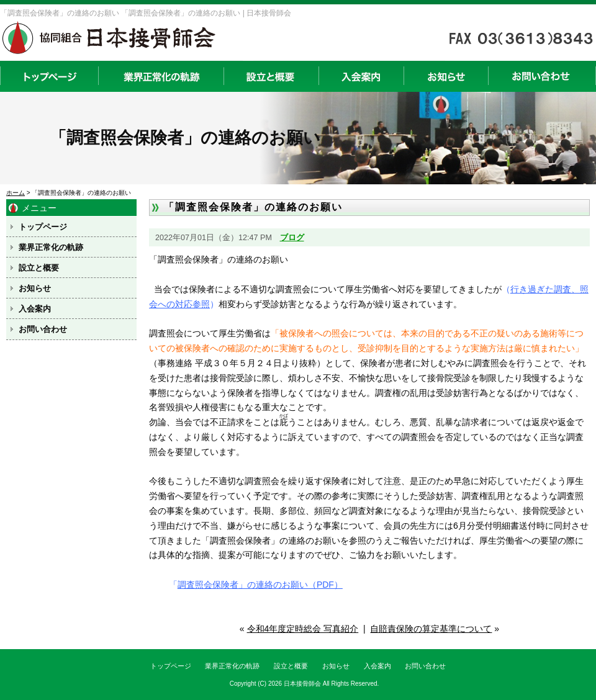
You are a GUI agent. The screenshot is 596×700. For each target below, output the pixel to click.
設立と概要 (271, 76)
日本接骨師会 (302, 684)
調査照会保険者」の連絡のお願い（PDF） (260, 585)
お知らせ (446, 76)
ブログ (292, 238)
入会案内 (361, 76)
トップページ (49, 76)
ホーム (16, 193)
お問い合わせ (542, 76)
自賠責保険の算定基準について (431, 629)
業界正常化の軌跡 (161, 76)
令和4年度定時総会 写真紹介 (303, 629)
